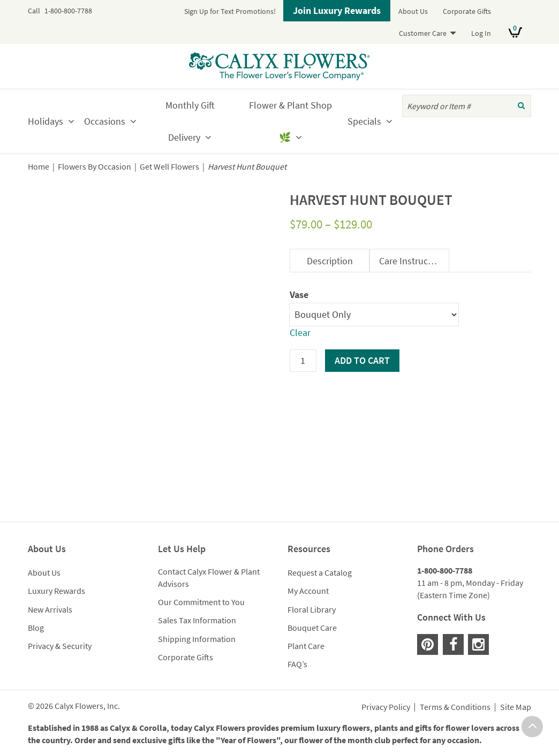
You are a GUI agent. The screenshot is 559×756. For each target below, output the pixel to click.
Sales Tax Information (197, 620)
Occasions (105, 121)
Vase (299, 295)
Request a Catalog (320, 572)
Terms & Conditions (455, 707)
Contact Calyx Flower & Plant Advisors (209, 578)
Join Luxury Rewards (337, 10)
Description (330, 261)
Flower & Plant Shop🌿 (290, 121)
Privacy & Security (60, 646)
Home (39, 167)
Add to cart (362, 360)
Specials (364, 121)
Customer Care (423, 33)
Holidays (46, 121)
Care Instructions (414, 261)
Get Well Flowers (169, 167)
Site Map (516, 707)
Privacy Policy (386, 707)
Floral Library (312, 609)
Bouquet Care (312, 628)
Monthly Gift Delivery (190, 121)
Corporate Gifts (467, 11)
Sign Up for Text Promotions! (230, 11)
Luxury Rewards (56, 591)
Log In (481, 33)
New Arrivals (50, 609)
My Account (308, 591)
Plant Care (306, 646)
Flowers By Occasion (95, 167)
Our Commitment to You (201, 602)
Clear (300, 333)
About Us (413, 11)
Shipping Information (197, 639)
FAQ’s (297, 664)
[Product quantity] (303, 361)
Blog (36, 628)
